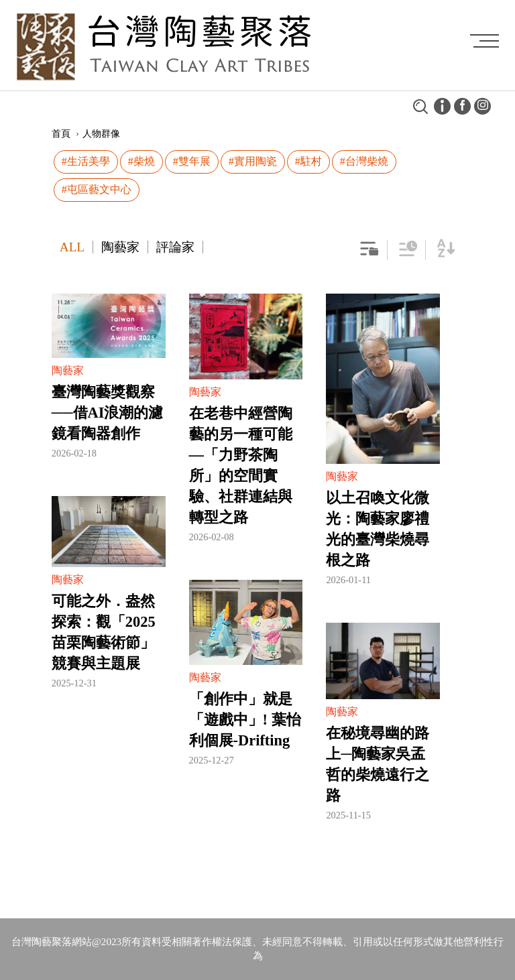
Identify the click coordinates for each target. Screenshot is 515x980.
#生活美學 (86, 161)
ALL (72, 247)
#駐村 (308, 161)
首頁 (61, 134)
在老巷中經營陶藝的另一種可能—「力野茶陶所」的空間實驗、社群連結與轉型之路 (241, 465)
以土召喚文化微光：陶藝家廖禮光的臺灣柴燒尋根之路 (378, 529)
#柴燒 (141, 161)
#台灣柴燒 (364, 161)
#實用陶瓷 (253, 161)
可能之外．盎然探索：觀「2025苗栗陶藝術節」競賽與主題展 (104, 632)
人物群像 (101, 134)
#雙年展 (192, 161)
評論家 (175, 247)
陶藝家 (120, 247)
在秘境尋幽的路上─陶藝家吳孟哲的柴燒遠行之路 (378, 764)
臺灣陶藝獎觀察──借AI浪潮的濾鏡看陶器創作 (108, 413)
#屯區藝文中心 (97, 189)
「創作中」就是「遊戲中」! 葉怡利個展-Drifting (245, 720)
